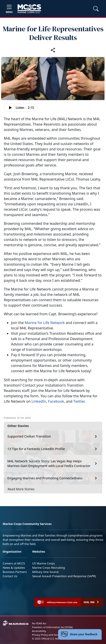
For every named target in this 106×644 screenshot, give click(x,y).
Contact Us (10, 576)
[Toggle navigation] (9, 9)
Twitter (79, 401)
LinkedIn (39, 401)
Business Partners (15, 572)
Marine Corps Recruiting (49, 568)
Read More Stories (21, 489)
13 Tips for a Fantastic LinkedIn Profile (36, 449)
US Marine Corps (44, 563)
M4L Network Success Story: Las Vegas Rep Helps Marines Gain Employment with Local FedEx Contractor (49, 464)
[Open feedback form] (80, 634)
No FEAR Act (39, 623)
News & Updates (14, 568)
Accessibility (39, 631)
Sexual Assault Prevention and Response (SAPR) (64, 576)
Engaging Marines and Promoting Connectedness (45, 478)
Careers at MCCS (14, 563)
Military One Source (45, 572)
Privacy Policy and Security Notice (52, 635)
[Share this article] (53, 50)
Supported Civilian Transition (29, 436)
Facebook (56, 401)
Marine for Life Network (45, 323)
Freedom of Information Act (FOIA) (52, 627)
